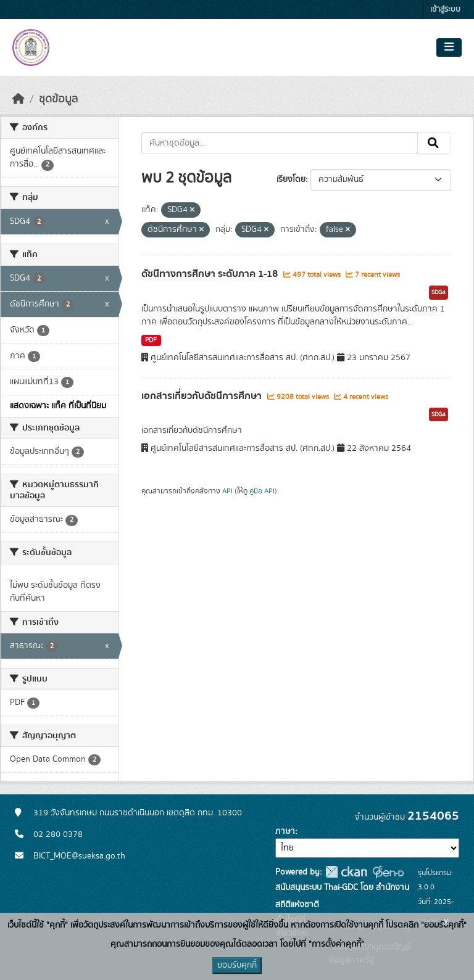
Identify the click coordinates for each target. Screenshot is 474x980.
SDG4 (439, 292)
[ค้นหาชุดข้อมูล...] (280, 143)
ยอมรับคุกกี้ (237, 965)
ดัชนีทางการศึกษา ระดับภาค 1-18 (211, 274)
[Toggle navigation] (449, 47)
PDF (151, 340)
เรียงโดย (291, 179)
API (227, 491)
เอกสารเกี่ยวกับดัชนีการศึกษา (203, 396)
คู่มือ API (262, 491)
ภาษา (285, 831)
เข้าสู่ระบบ (445, 10)
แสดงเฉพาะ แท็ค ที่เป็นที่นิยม (58, 406)
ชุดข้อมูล (58, 99)
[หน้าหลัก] (19, 99)
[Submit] (434, 143)
